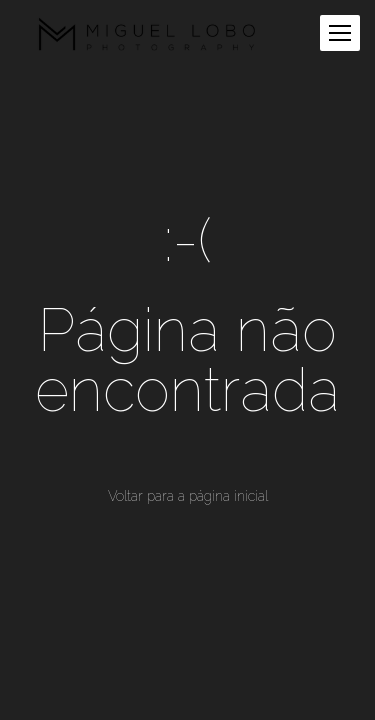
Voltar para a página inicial (188, 496)
